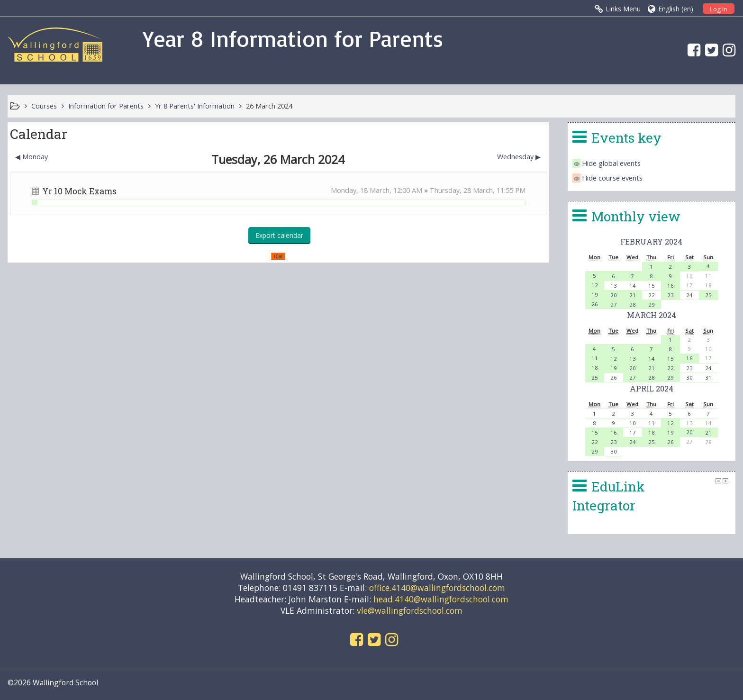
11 (595, 358)
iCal (278, 256)
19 (595, 295)
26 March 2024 (269, 106)
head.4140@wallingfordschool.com (441, 599)
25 (708, 295)
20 (614, 295)
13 (614, 286)
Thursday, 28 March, (463, 190)
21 (633, 295)
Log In (719, 9)
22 (652, 295)
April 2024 (652, 388)
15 (652, 286)
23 (671, 295)
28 (633, 305)
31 (708, 377)
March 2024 (652, 315)
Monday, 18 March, (362, 190)
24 (689, 295)
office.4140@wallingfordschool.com (437, 588)
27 (614, 305)
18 (595, 368)
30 (689, 377)
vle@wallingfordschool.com (410, 610)
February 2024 (651, 241)
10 (633, 423)
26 (595, 304)
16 (671, 286)
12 (595, 285)
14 (633, 286)
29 (652, 305)
